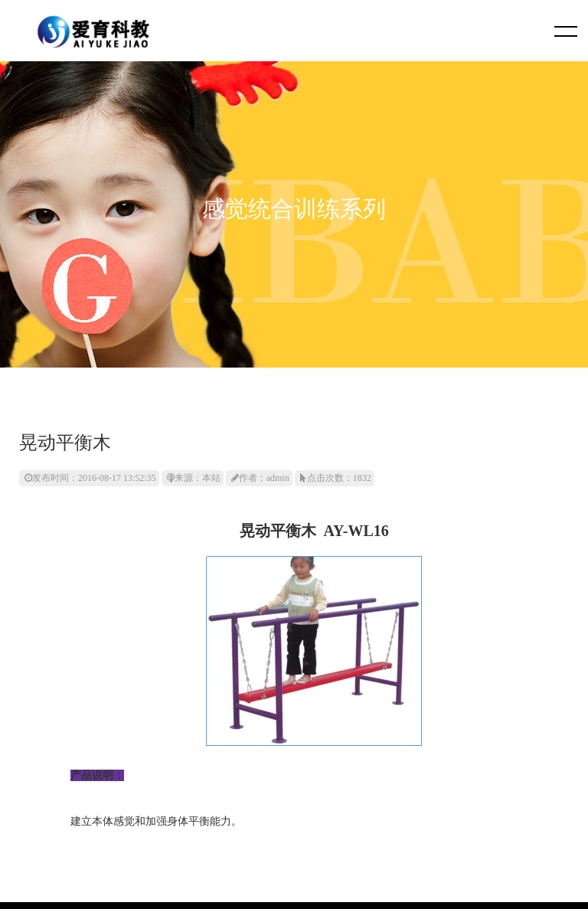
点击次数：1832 (336, 478)
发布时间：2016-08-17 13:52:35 (90, 478)
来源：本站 (194, 478)
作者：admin (260, 478)
